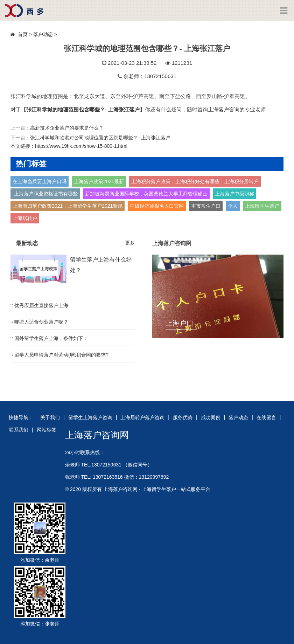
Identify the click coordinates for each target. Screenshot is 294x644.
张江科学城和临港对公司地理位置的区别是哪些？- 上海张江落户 (100, 138)
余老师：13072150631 (150, 76)
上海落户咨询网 (97, 435)
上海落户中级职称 (234, 194)
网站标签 (47, 430)
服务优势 (183, 417)
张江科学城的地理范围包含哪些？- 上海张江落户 (83, 109)
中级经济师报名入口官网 (157, 206)
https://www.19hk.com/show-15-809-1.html (81, 146)
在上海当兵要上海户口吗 (40, 181)
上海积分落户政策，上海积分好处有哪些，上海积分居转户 (195, 181)
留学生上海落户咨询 (90, 417)
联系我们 (19, 430)
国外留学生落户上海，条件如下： (51, 338)
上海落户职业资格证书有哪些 (45, 194)
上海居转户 (25, 218)
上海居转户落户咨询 (142, 417)
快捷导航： (21, 417)
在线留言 (266, 417)
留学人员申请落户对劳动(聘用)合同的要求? (61, 355)
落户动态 (43, 34)
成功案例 (211, 417)
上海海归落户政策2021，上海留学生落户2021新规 (68, 206)
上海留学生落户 (262, 206)
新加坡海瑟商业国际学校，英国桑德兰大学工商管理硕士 (146, 194)
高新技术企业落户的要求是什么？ (67, 128)
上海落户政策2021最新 (99, 181)
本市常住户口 (206, 206)
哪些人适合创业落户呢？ (41, 322)
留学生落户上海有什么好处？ (101, 265)
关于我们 (50, 417)
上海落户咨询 (224, 109)
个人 (233, 206)
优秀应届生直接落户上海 (41, 305)
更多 (130, 243)
